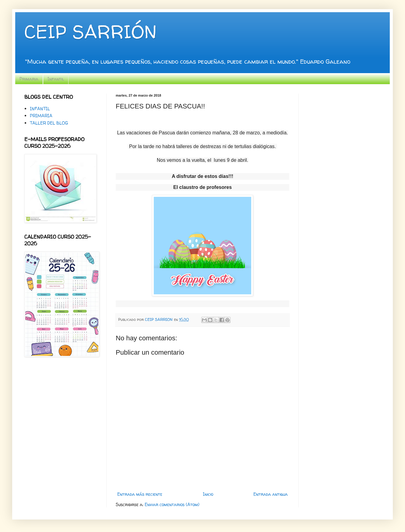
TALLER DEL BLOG (49, 123)
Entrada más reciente (140, 494)
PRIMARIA (41, 116)
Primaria (29, 79)
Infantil (56, 79)
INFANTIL (40, 109)
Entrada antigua (271, 494)
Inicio (208, 494)
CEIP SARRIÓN (90, 32)
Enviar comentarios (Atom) (172, 504)
